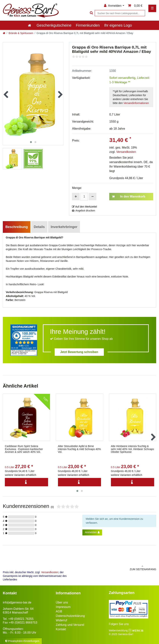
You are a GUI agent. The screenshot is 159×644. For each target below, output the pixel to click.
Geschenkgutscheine (54, 25)
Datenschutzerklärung (70, 616)
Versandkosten (126, 152)
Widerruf (61, 620)
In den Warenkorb (129, 197)
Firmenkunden (88, 25)
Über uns (62, 602)
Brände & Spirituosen (21, 33)
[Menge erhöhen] (76, 197)
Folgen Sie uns (119, 624)
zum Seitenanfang (119, 568)
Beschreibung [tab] (17, 227)
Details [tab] (39, 227)
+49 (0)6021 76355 (21, 619)
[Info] (26, 482)
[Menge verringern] (93, 197)
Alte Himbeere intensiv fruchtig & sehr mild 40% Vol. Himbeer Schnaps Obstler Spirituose (132, 449)
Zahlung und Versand (70, 625)
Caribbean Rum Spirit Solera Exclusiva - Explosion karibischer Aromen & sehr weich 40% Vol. (24, 449)
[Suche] (91, 13)
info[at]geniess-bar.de (17, 602)
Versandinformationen (136, 103)
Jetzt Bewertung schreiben (79, 352)
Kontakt (61, 629)
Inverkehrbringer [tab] (64, 227)
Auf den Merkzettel (84, 207)
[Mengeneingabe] (84, 197)
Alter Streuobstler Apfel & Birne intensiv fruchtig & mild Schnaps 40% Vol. (79, 449)
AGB (59, 611)
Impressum (63, 607)
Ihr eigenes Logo (118, 25)
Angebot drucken (84, 211)
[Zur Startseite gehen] (4, 33)
